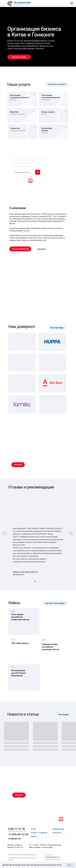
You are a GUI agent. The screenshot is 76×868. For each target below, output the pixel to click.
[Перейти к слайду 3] (39, 581)
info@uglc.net (15, 839)
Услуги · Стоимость (39, 833)
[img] (22, 819)
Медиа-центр (59, 829)
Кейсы (34, 836)
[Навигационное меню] (72, 3)
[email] (24, 172)
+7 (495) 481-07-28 (18, 834)
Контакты (57, 833)
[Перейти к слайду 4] (41, 581)
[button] (19, 57)
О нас (33, 829)
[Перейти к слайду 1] (35, 581)
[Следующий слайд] (72, 533)
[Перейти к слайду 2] (37, 581)
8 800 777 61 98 (17, 829)
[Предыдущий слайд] (4, 533)
